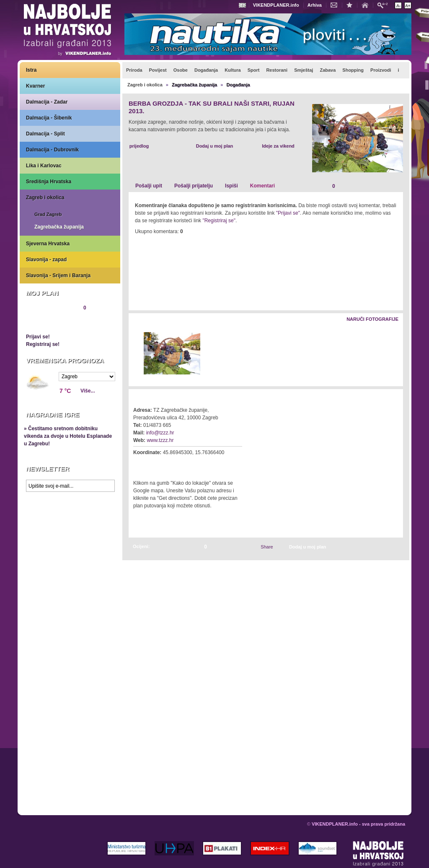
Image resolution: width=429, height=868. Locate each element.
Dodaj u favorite (351, 5)
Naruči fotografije (372, 319)
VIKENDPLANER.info (276, 5)
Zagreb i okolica (45, 198)
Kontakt (336, 5)
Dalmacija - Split (45, 134)
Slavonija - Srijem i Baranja (58, 275)
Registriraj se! (43, 344)
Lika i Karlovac (44, 166)
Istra (31, 70)
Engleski (243, 5)
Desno (393, 354)
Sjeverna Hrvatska (48, 244)
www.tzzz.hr (160, 440)
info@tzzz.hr (160, 433)
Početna (367, 5)
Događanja (238, 85)
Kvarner (35, 86)
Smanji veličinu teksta (398, 5)
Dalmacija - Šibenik (49, 118)
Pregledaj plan (51, 322)
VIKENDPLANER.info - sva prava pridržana (358, 824)
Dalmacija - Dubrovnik (52, 150)
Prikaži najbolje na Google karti (70, 546)
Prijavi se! (38, 337)
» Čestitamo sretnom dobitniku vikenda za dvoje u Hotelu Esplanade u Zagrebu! (68, 436)
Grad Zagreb (48, 214)
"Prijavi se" (288, 213)
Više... (88, 391)
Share (267, 547)
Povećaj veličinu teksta (408, 5)
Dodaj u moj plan (215, 146)
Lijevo (136, 354)
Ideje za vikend (278, 146)
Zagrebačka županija (59, 227)
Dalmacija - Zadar (47, 102)
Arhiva (315, 5)
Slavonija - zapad (46, 260)
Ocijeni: (141, 546)
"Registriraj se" (219, 221)
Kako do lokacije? (159, 464)
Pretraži (385, 5)
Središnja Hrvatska (49, 182)
